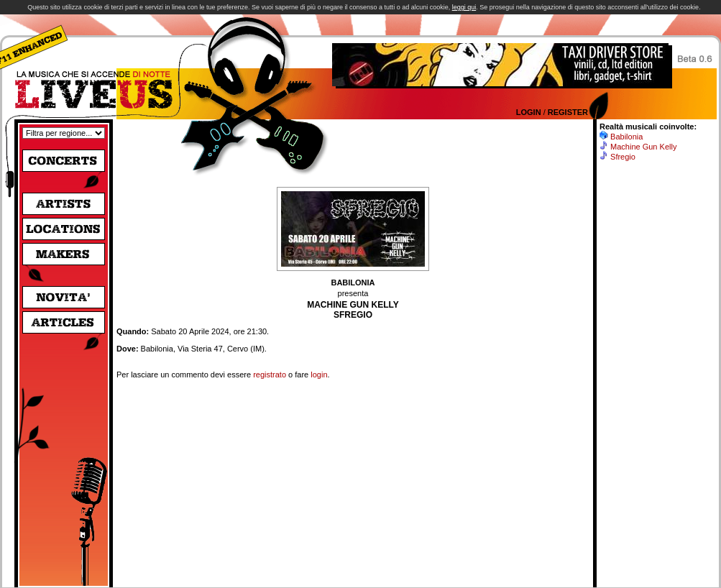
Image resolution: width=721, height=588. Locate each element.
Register (568, 112)
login (319, 375)
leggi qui (464, 7)
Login (529, 112)
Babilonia (626, 137)
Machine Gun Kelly (643, 147)
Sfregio (623, 157)
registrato (270, 375)
